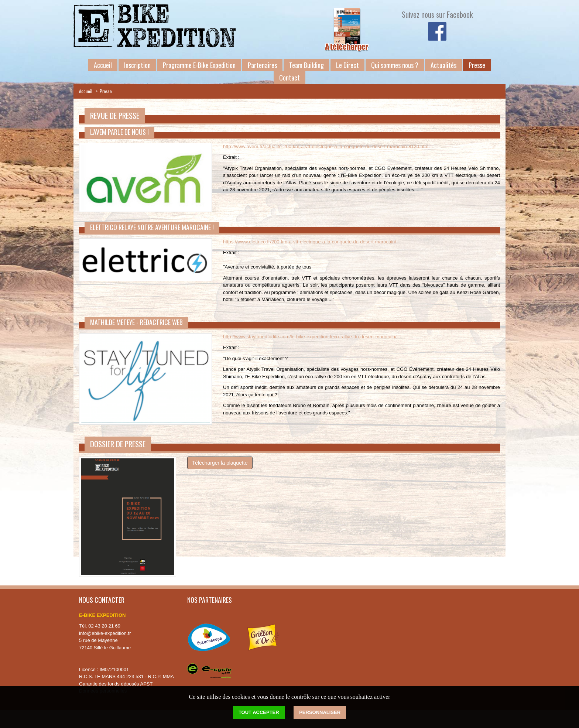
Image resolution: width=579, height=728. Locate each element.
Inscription (137, 65)
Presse (477, 65)
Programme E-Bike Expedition (199, 65)
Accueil (103, 65)
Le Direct (347, 65)
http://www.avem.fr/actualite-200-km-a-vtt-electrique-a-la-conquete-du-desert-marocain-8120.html (326, 146)
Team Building (306, 65)
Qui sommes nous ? (395, 65)
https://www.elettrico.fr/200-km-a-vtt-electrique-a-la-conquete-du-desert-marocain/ (310, 242)
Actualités (443, 65)
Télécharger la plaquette (220, 463)
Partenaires (262, 65)
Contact (289, 78)
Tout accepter (259, 712)
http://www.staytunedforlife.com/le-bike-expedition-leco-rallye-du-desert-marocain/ (310, 337)
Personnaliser (320, 712)
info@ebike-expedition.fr (105, 633)
